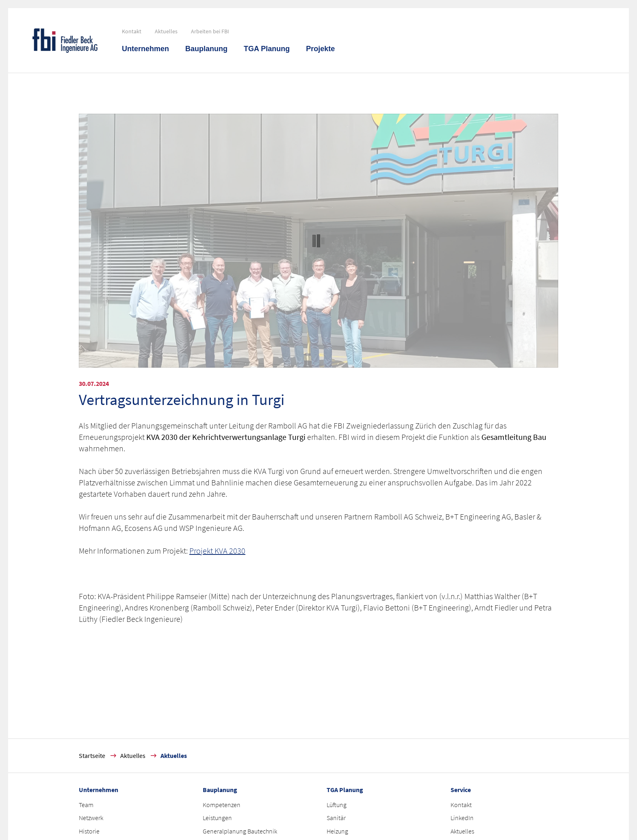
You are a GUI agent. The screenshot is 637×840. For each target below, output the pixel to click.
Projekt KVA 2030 (217, 551)
